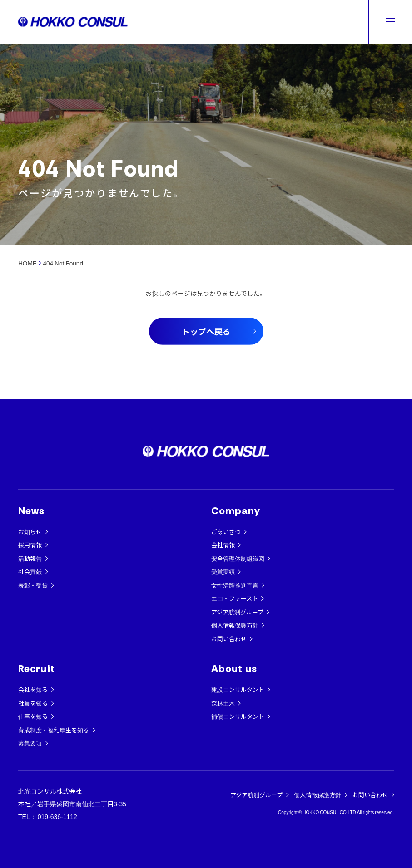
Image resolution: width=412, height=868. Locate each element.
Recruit (37, 669)
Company (236, 511)
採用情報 (30, 545)
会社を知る (33, 689)
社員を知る (33, 703)
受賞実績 (223, 571)
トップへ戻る (206, 331)
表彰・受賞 (33, 585)
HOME (27, 263)
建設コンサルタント (238, 689)
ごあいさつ (226, 532)
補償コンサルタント (238, 716)
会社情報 (223, 545)
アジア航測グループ (237, 612)
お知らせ (30, 532)
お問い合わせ (229, 639)
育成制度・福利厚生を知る (54, 730)
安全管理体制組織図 (238, 558)
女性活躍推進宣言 (235, 585)
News (31, 511)
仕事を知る (33, 716)
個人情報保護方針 (235, 625)
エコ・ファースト (235, 598)
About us (234, 669)
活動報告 (30, 558)
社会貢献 (30, 571)
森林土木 (223, 703)
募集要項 (30, 743)
